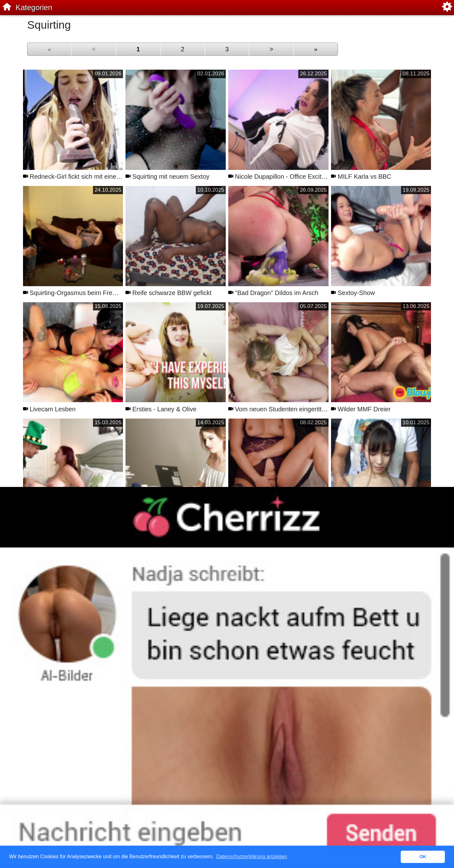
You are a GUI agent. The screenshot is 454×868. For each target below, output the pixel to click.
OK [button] (423, 857)
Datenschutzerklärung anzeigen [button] (252, 856)
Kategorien (34, 7)
